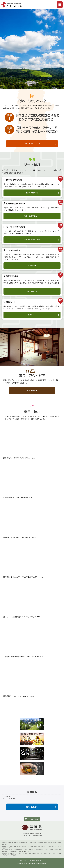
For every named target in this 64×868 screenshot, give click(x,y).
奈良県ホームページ (36, 861)
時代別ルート (32, 291)
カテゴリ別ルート (32, 193)
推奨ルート (32, 315)
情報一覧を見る (32, 807)
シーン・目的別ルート (32, 240)
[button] (60, 5)
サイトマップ (24, 861)
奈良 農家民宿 (32, 391)
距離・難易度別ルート (32, 216)
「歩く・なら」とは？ (32, 144)
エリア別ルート (32, 266)
